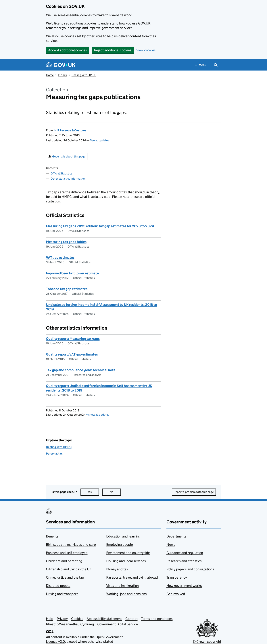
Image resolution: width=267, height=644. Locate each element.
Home (50, 75)
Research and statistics (184, 561)
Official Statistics (61, 173)
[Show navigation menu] (201, 65)
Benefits (52, 536)
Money (63, 75)
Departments (176, 536)
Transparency (177, 577)
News (171, 545)
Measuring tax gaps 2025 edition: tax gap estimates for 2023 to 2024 (100, 226)
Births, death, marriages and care (71, 545)
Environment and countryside (128, 553)
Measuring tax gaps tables (66, 242)
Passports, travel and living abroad (132, 577)
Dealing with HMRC (84, 75)
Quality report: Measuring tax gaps (73, 339)
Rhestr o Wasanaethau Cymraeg (70, 624)
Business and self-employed (67, 553)
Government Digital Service (118, 624)
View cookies (146, 50)
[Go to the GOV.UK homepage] (61, 65)
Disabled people (58, 586)
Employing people (120, 545)
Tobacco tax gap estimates (67, 289)
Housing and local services (126, 561)
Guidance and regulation (185, 553)
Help (50, 619)
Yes (93, 492)
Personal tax (54, 454)
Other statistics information (68, 179)
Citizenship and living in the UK (69, 569)
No (115, 492)
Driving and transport (62, 594)
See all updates (99, 140)
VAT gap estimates (60, 258)
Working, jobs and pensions (126, 594)
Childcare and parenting (64, 561)
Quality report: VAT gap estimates (72, 354)
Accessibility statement (104, 619)
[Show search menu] (216, 65)
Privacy (62, 619)
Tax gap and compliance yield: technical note (81, 370)
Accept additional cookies (68, 50)
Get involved (176, 594)
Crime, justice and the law (65, 577)
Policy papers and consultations (190, 569)
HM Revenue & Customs (70, 130)
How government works (184, 586)
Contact (131, 619)
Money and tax (117, 569)
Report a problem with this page (194, 492)
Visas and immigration (122, 586)
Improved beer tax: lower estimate (72, 273)
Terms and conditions (157, 619)
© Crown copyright (207, 642)
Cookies (77, 619)
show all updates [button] (98, 415)
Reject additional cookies (113, 50)
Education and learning (123, 536)
